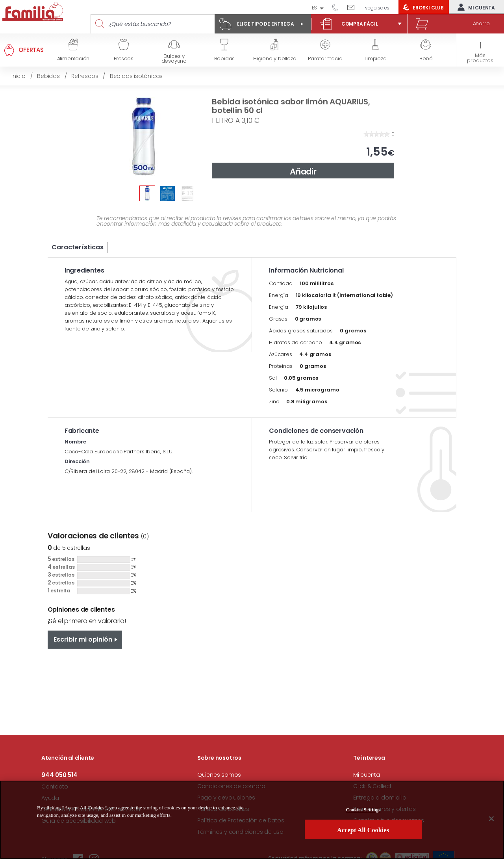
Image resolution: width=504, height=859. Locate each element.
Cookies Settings (363, 814)
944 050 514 (338, 7)
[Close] (491, 822)
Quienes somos (219, 775)
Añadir (303, 172)
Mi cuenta (474, 7)
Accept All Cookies (363, 834)
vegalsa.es (377, 8)
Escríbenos (354, 7)
